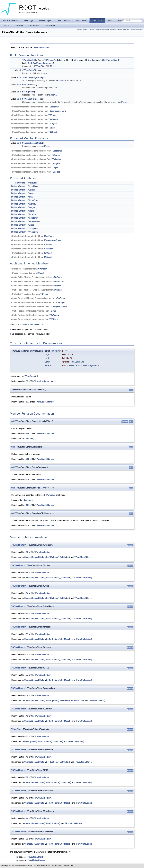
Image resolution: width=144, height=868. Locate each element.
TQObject (53, 132)
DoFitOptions (28, 92)
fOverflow (32, 204)
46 (27, 695)
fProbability (33, 232)
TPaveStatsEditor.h (41, 47)
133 (28, 402)
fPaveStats (33, 183)
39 (27, 839)
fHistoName (33, 186)
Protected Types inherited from (29, 294)
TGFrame (52, 115)
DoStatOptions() (53, 578)
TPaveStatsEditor (30, 60)
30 (26, 47)
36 (27, 573)
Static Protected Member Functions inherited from (38, 298)
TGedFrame (54, 107)
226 (28, 480)
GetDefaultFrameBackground (40, 63)
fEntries (31, 190)
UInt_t (90, 60)
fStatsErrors (33, 218)
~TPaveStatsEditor (31, 70)
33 (27, 736)
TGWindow (49, 60)
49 (27, 757)
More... (53, 66)
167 (28, 505)
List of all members (137, 30)
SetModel (26, 77)
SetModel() (29, 439)
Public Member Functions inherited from (35, 107)
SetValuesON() (77, 700)
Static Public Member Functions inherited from (36, 277)
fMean (31, 193)
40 (27, 716)
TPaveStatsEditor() (83, 557)
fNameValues (34, 221)
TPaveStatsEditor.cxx (44, 381)
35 (27, 614)
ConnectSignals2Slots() (35, 557)
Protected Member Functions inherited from (36, 151)
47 (27, 593)
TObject (35, 77)
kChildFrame (107, 60)
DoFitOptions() (53, 557)
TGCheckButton (18, 186)
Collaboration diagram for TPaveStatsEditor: (30, 334)
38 (27, 777)
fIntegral (32, 207)
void (19, 77)
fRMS (30, 197)
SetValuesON (28, 99)
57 (27, 381)
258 (28, 459)
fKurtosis (32, 214)
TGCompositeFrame (57, 111)
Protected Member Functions (105, 30)
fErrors (31, 225)
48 (27, 552)
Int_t (61, 60)
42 (27, 798)
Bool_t (38, 99)
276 (28, 526)
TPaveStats (40, 66)
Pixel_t (116, 60)
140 (28, 434)
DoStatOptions (29, 85)
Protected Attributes (123, 30)
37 (27, 675)
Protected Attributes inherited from (32, 236)
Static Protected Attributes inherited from (39, 307)
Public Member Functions (86, 30)
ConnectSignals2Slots (32, 143)
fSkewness (33, 211)
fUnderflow (33, 200)
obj (41, 77)
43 (27, 654)
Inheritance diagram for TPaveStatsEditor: (29, 330)
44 (27, 818)
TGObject (53, 124)
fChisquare (33, 228)
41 (27, 634)
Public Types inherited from (29, 269)
